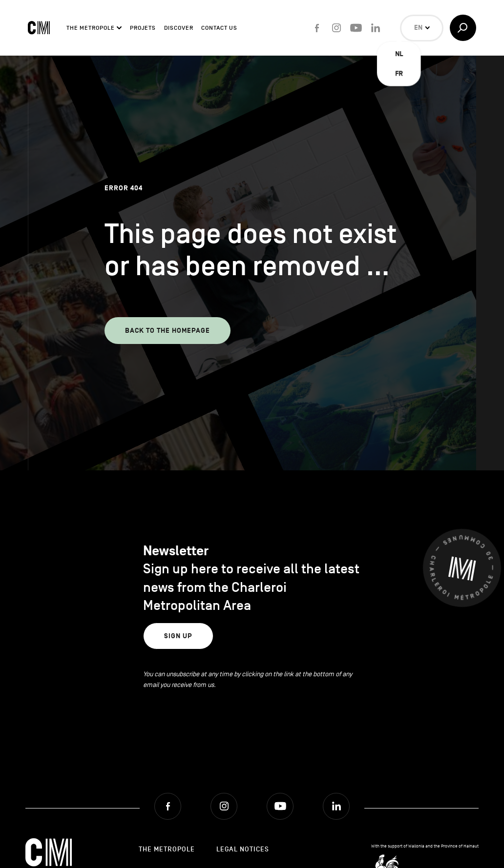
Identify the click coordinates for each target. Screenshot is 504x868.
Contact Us (219, 28)
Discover (179, 28)
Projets (143, 28)
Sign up (178, 636)
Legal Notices (243, 849)
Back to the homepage (168, 331)
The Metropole (91, 28)
